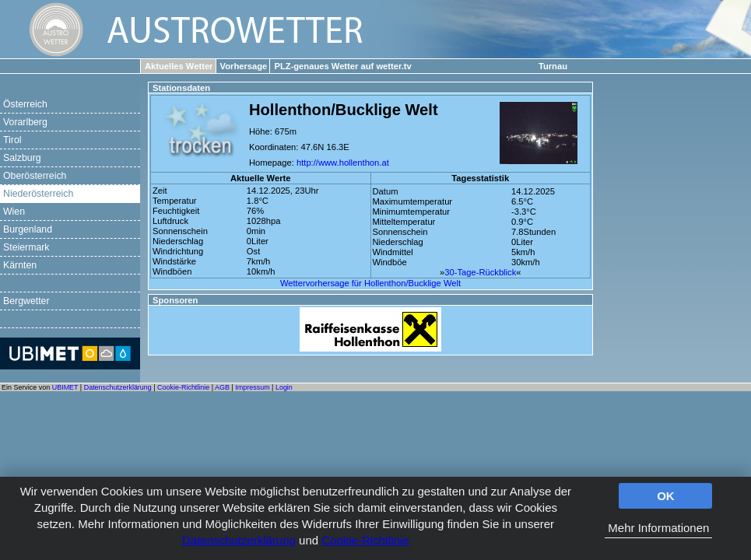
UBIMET (65, 387)
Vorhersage (244, 66)
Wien (14, 212)
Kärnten (20, 265)
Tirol (12, 140)
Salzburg (22, 158)
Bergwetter (26, 301)
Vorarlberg (25, 122)
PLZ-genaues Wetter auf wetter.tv (342, 66)
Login (284, 387)
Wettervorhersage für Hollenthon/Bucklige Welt (370, 283)
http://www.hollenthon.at (343, 163)
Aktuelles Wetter (179, 66)
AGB (222, 387)
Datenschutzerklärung (239, 540)
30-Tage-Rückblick (480, 272)
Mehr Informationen (658, 528)
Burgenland (28, 229)
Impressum (252, 387)
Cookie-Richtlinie (365, 540)
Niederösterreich (38, 194)
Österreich (25, 104)
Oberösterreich (35, 176)
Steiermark (26, 247)
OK (666, 496)
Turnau (553, 66)
